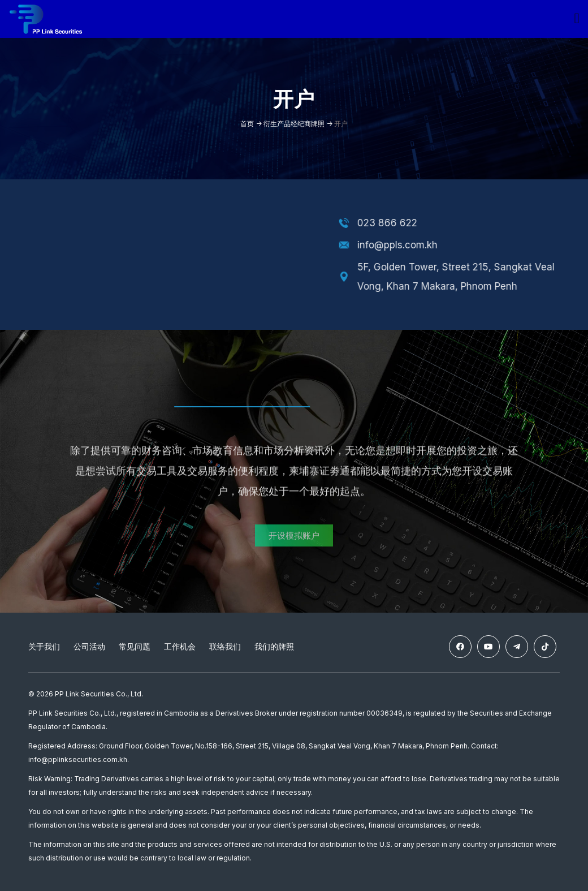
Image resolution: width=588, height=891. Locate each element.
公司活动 (89, 647)
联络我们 (225, 647)
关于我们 (44, 647)
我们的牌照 (274, 647)
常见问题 (135, 647)
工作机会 (180, 647)
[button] (294, 547)
